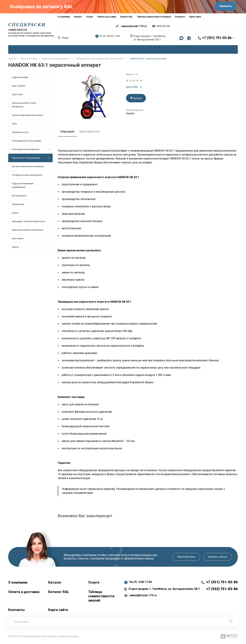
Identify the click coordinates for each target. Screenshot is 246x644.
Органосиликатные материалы (28, 168)
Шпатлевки (18, 240)
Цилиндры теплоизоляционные (28, 223)
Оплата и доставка (24, 593)
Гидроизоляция (20, 79)
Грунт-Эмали (18, 87)
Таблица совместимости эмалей (101, 597)
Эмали (15, 248)
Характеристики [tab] (91, 133)
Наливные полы (20, 134)
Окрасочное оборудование (31, 159)
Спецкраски (18, 206)
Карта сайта (58, 611)
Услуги (94, 584)
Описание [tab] (68, 133)
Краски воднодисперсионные (27, 116)
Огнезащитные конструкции (26, 142)
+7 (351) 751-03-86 (217, 39)
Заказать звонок (218, 558)
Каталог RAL (59, 593)
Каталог (55, 584)
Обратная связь (186, 558)
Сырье (15, 214)
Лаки (14, 125)
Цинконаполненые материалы (28, 231)
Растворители (19, 197)
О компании (18, 584)
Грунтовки (17, 96)
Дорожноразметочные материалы (24, 106)
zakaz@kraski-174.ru (134, 27)
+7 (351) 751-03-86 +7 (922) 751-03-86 (222, 587)
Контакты (16, 611)
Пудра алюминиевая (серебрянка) (23, 187)
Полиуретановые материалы (27, 176)
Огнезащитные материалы (31, 151)
